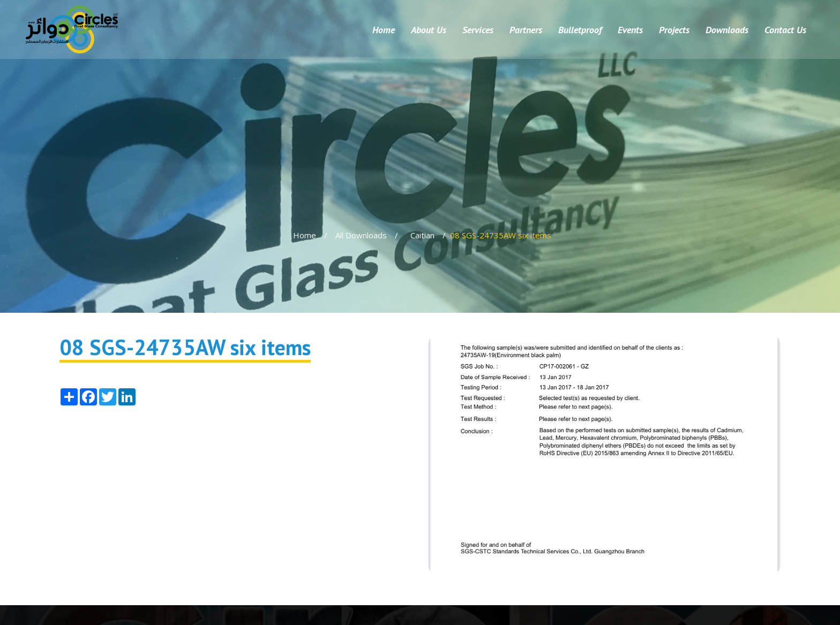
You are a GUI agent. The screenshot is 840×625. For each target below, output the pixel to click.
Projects (674, 30)
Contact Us (785, 30)
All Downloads (361, 235)
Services (478, 30)
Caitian (422, 235)
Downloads (727, 30)
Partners (526, 30)
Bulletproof (580, 30)
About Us (429, 30)
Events (630, 30)
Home (384, 30)
